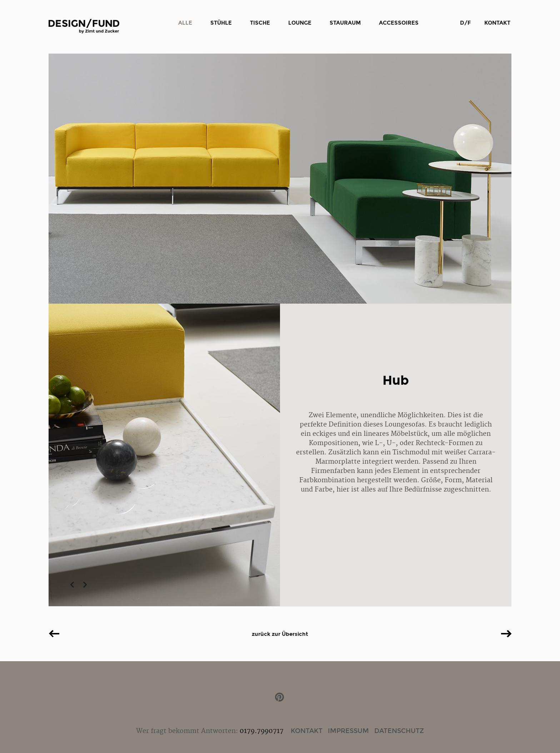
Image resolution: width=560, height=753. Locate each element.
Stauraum (345, 23)
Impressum (348, 731)
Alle (185, 23)
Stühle (221, 23)
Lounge (300, 23)
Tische (260, 23)
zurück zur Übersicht (280, 634)
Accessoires (399, 23)
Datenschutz (399, 731)
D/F (465, 23)
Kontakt (497, 23)
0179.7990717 (262, 731)
